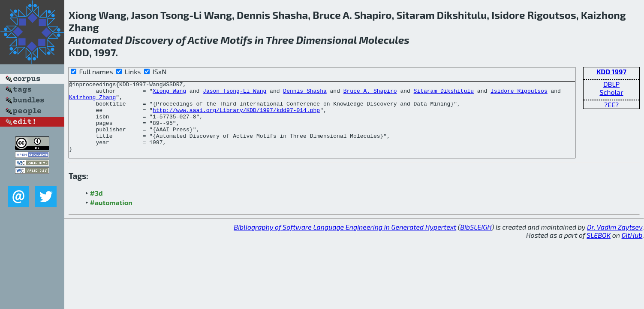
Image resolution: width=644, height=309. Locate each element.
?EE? (611, 105)
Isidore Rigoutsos (519, 93)
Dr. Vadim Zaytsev (615, 241)
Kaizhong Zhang (92, 101)
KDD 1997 (611, 71)
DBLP (611, 84)
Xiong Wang (169, 93)
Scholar (611, 92)
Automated (96, 40)
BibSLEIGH (476, 241)
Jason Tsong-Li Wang (235, 93)
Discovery (149, 40)
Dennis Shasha (305, 93)
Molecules (384, 40)
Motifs (236, 40)
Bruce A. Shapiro (370, 93)
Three (280, 40)
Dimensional (327, 40)
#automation (111, 217)
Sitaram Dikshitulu (444, 93)
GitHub (632, 249)
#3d (96, 207)
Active (203, 40)
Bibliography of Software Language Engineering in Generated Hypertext (345, 241)
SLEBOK (599, 249)
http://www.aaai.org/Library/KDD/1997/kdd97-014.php (236, 116)
